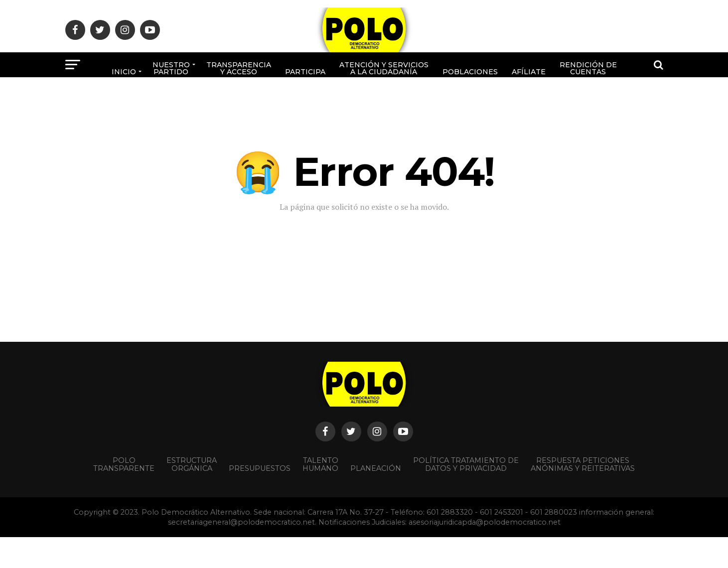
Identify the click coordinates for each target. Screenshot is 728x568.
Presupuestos (260, 468)
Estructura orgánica (192, 464)
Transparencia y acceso (239, 68)
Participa (305, 72)
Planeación (376, 468)
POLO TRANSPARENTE (124, 464)
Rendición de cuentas (588, 68)
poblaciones (470, 72)
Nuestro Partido (171, 68)
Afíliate (529, 72)
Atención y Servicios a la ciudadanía (384, 68)
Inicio (124, 72)
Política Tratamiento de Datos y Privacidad (466, 464)
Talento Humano (320, 464)
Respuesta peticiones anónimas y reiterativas (583, 464)
